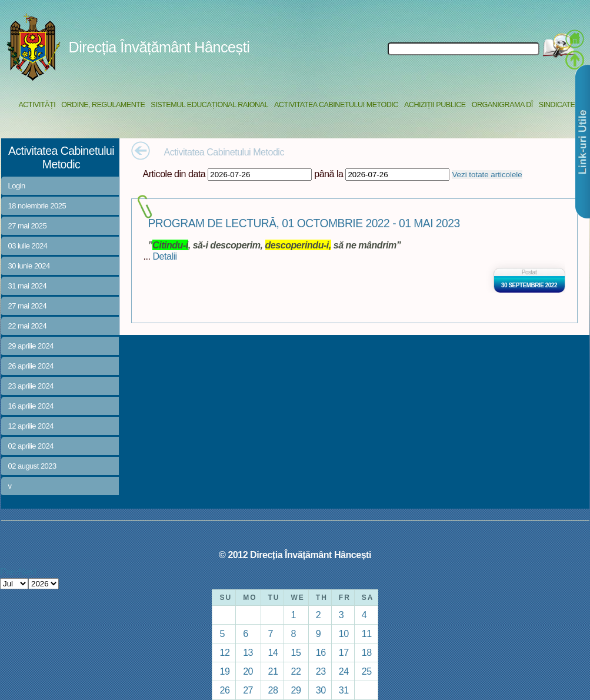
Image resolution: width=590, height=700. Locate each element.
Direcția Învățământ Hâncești (159, 47)
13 (248, 652)
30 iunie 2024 (29, 266)
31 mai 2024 (28, 286)
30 (321, 690)
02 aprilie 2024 (31, 446)
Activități (37, 105)
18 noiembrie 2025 (37, 206)
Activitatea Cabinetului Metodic (336, 105)
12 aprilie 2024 (31, 426)
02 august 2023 (32, 466)
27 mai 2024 (28, 306)
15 (296, 652)
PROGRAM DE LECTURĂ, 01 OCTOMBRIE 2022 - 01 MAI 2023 (304, 223)
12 (224, 652)
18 (367, 652)
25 (367, 671)
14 (273, 652)
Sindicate (557, 105)
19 (224, 671)
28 (273, 690)
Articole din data (174, 174)
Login (17, 186)
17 (344, 652)
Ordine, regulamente (103, 105)
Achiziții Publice (435, 105)
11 (367, 633)
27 (248, 690)
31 (344, 690)
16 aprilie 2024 (31, 406)
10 (344, 633)
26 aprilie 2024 (31, 366)
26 (224, 690)
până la (329, 174)
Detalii (164, 256)
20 (248, 671)
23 (321, 671)
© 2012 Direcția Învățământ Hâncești (295, 555)
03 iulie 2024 (28, 246)
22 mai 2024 (28, 326)
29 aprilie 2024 (31, 346)
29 (296, 690)
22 (296, 671)
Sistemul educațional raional (209, 105)
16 (321, 652)
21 (273, 671)
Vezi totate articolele (487, 175)
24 (344, 671)
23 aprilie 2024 (31, 386)
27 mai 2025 (28, 226)
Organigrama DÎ (502, 105)
